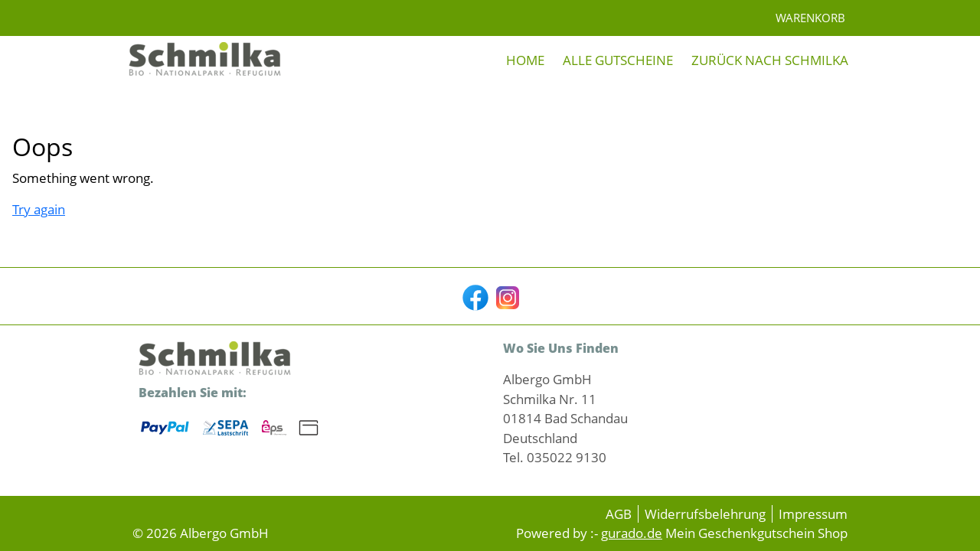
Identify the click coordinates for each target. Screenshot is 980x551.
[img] (205, 60)
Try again (39, 209)
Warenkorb (812, 18)
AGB (619, 514)
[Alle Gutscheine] (618, 60)
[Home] (525, 60)
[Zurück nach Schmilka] (770, 60)
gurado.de (632, 533)
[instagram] (506, 296)
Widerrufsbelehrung (705, 514)
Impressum (813, 514)
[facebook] (474, 296)
